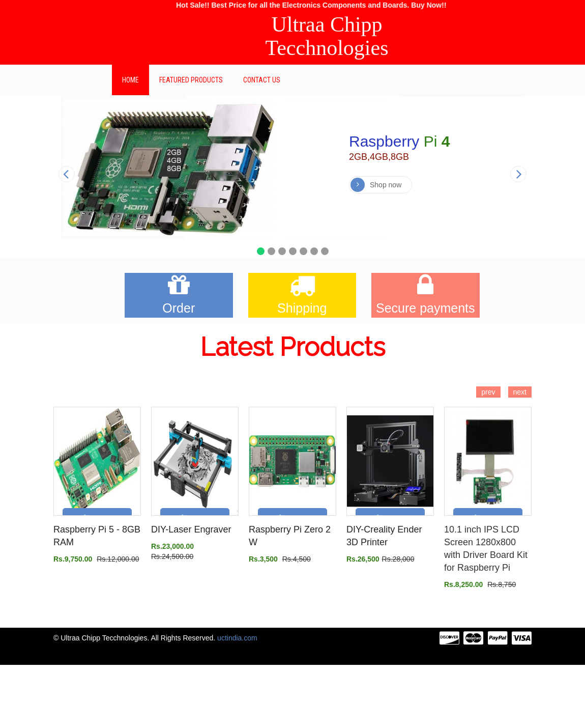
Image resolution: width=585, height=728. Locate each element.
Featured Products (191, 80)
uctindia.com (237, 638)
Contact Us (262, 80)
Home (130, 80)
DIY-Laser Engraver (191, 529)
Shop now (376, 185)
